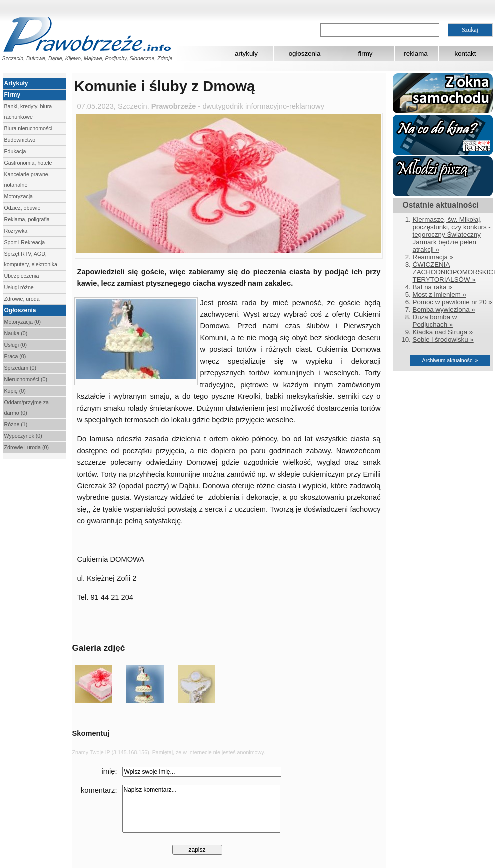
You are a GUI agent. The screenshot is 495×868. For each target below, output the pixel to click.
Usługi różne (19, 287)
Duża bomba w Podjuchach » (435, 321)
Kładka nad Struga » (443, 332)
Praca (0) (15, 356)
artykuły (246, 54)
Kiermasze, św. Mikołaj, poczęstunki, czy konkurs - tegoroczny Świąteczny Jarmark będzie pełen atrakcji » (452, 235)
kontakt (465, 54)
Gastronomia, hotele (28, 163)
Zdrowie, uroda (22, 299)
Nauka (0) (16, 333)
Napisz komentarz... (201, 809)
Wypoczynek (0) (23, 436)
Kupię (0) (15, 391)
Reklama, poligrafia (27, 219)
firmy (365, 54)
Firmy (13, 95)
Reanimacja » (433, 257)
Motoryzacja (19, 196)
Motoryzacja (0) (23, 322)
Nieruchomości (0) (26, 379)
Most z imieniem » (439, 295)
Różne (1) (16, 424)
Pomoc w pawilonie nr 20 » (452, 302)
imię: (110, 771)
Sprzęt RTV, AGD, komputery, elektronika (31, 259)
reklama (415, 54)
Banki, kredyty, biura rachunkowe (28, 112)
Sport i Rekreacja (25, 242)
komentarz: (99, 790)
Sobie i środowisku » (443, 340)
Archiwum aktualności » (450, 360)
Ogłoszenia (20, 310)
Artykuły (16, 83)
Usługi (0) (16, 345)
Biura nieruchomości (29, 128)
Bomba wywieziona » (444, 310)
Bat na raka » (432, 287)
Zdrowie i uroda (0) (27, 447)
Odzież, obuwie (23, 208)
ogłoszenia (305, 54)
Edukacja (15, 151)
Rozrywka (16, 231)
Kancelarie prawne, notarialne (27, 180)
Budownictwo (20, 140)
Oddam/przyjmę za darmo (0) (27, 408)
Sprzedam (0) (21, 368)
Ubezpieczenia (22, 276)
